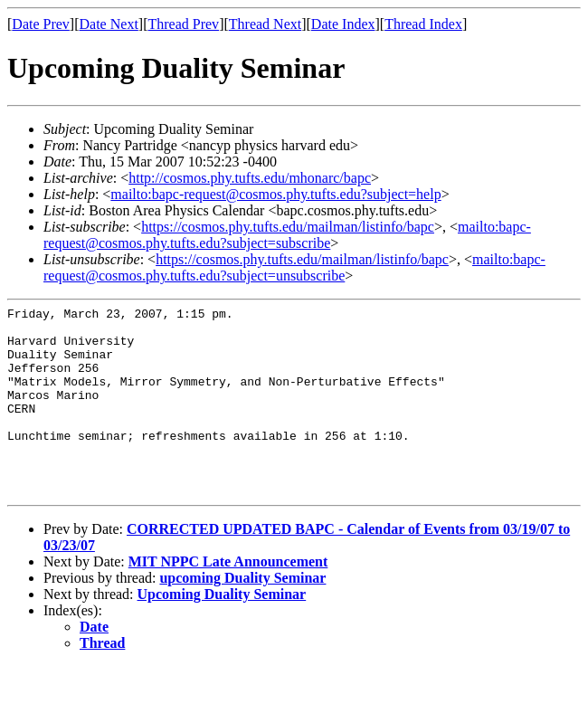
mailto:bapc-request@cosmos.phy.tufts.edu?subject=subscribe (287, 235)
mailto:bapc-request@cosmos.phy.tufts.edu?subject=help (275, 194)
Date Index (343, 24)
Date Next (109, 24)
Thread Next (265, 24)
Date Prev (41, 24)
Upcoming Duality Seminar (222, 632)
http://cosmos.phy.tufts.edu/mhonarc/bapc (250, 178)
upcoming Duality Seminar (242, 616)
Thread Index (423, 24)
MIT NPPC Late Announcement (228, 599)
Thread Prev (183, 24)
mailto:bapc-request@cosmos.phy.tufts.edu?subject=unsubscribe (294, 267)
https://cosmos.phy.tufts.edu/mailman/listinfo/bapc (288, 227)
